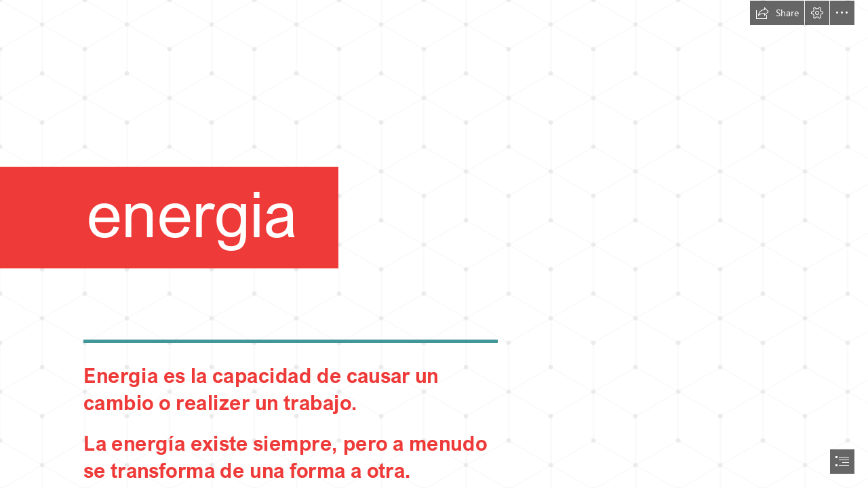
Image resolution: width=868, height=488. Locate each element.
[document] (434, 244)
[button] (777, 13)
